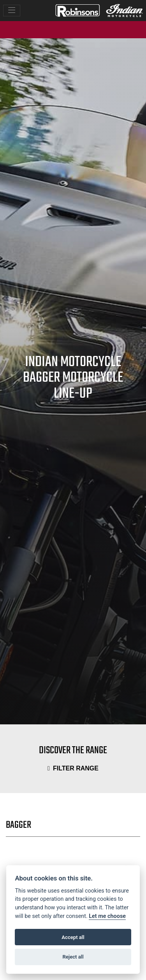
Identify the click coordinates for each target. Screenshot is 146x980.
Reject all (73, 957)
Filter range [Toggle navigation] (73, 768)
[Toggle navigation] (12, 11)
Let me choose (107, 916)
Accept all (73, 937)
